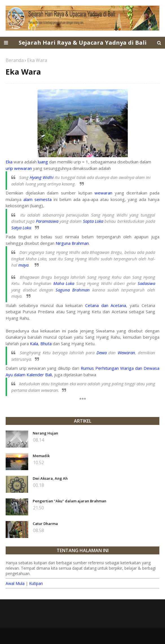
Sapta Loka (93, 221)
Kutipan (36, 583)
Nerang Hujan (45, 433)
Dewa (102, 353)
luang (43, 162)
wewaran (103, 193)
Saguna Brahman (73, 290)
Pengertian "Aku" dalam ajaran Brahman (70, 501)
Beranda (15, 60)
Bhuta (46, 343)
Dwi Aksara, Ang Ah (50, 478)
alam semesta (38, 199)
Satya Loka (21, 228)
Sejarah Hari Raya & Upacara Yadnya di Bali (83, 43)
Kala (34, 343)
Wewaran (126, 353)
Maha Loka (64, 283)
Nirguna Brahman (72, 243)
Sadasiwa (146, 283)
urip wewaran (19, 168)
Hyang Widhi (42, 177)
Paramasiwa (47, 221)
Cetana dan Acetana (106, 305)
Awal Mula (15, 583)
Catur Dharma (45, 524)
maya (23, 265)
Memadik (41, 456)
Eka (9, 162)
